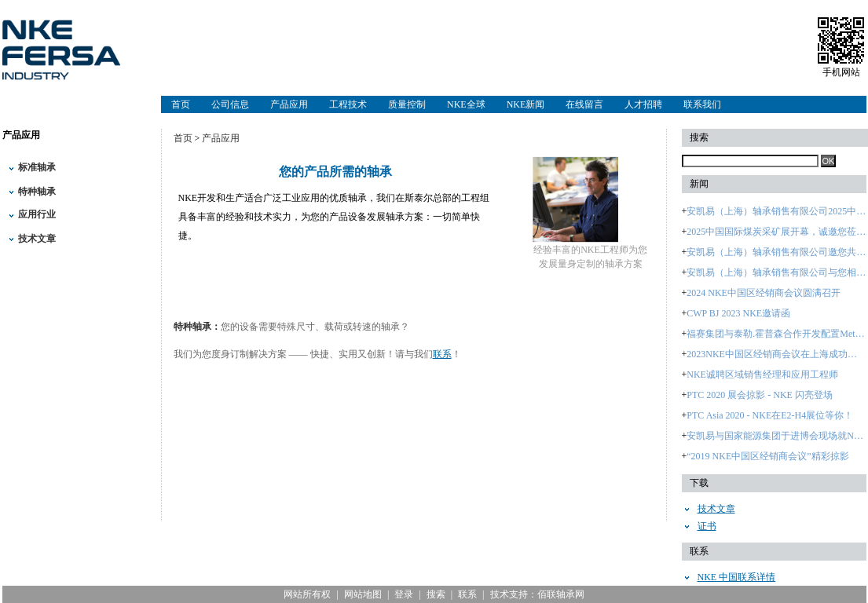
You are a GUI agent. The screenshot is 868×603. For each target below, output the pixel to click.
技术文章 (37, 239)
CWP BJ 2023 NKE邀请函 (738, 313)
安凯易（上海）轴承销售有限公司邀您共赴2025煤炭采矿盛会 (776, 252)
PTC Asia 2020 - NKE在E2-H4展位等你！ (770, 415)
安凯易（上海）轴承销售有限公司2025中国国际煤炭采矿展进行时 (776, 211)
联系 (442, 354)
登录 (404, 594)
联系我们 (702, 104)
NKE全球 (466, 104)
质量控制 (407, 104)
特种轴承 (37, 192)
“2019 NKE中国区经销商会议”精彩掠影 (767, 456)
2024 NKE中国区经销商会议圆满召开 (764, 293)
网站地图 (363, 594)
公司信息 (230, 104)
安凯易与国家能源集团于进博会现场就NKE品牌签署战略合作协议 (776, 436)
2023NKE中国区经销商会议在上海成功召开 (776, 354)
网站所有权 (307, 594)
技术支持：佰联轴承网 (537, 594)
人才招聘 (643, 104)
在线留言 (584, 104)
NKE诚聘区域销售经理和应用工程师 (762, 375)
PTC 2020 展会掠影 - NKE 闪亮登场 (760, 395)
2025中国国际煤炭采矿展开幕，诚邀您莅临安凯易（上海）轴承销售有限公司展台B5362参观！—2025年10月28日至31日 (776, 232)
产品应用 (289, 104)
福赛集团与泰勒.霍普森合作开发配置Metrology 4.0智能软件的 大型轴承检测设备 (776, 334)
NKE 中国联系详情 (737, 577)
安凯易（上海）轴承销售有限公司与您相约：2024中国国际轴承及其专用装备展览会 (776, 272)
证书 (707, 526)
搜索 (436, 594)
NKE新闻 (526, 104)
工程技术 (348, 104)
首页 (181, 104)
